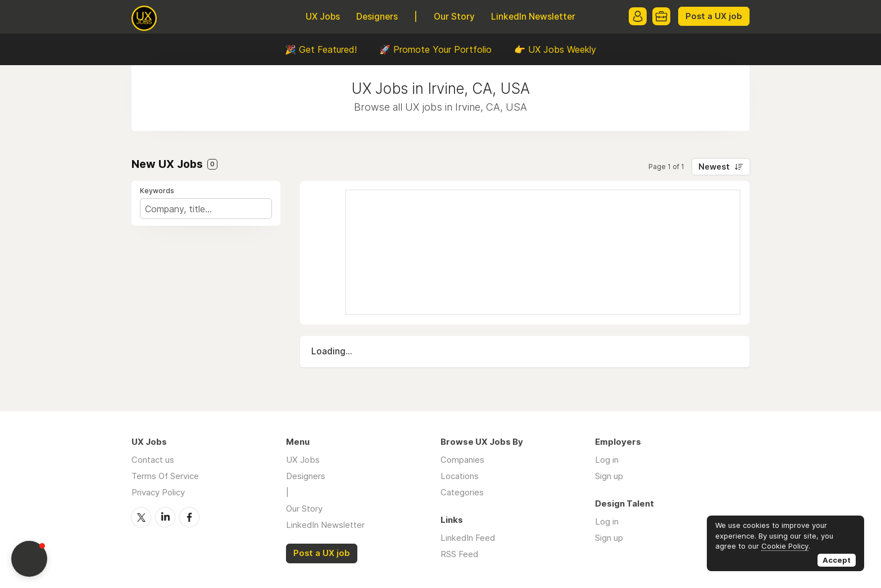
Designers (377, 17)
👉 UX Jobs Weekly (555, 49)
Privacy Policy (158, 492)
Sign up (609, 476)
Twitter (141, 517)
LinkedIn (165, 517)
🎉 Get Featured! (321, 49)
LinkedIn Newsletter (533, 17)
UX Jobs (323, 17)
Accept (837, 560)
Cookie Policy (785, 546)
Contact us (153, 460)
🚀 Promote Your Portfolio (435, 49)
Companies (462, 460)
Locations (460, 476)
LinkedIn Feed (468, 538)
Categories (462, 492)
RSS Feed (459, 554)
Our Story (454, 17)
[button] (29, 559)
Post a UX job (714, 16)
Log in (607, 460)
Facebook (189, 517)
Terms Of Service (165, 476)
